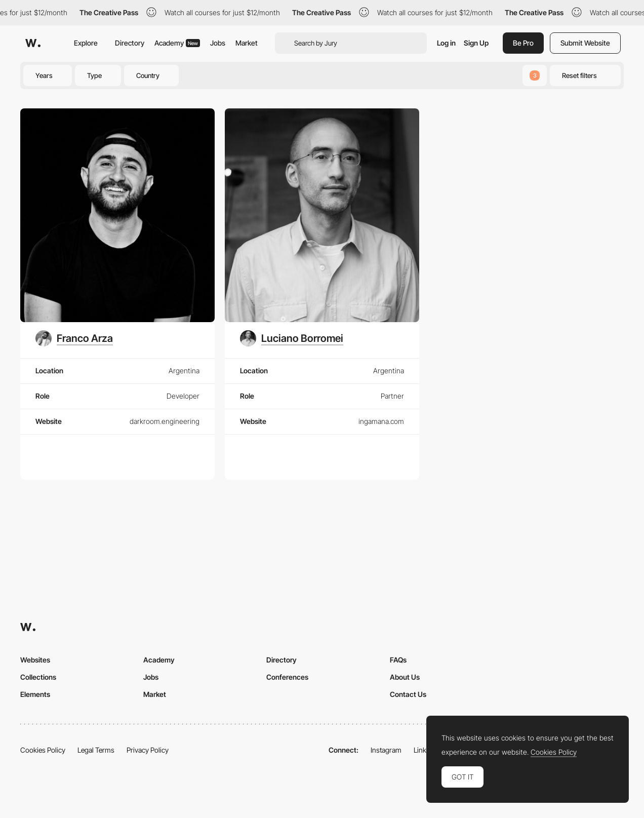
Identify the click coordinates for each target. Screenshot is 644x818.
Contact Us (408, 694)
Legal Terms (96, 750)
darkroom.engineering (165, 421)
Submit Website (585, 43)
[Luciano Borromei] (292, 338)
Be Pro (523, 43)
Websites (35, 660)
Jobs (218, 43)
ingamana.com (381, 421)
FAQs (398, 660)
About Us (405, 677)
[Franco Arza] (74, 338)
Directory (130, 43)
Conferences (287, 677)
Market (247, 43)
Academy (177, 43)
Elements (35, 694)
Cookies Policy (43, 750)
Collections (38, 677)
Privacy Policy (148, 750)
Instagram (386, 750)
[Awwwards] (33, 43)
